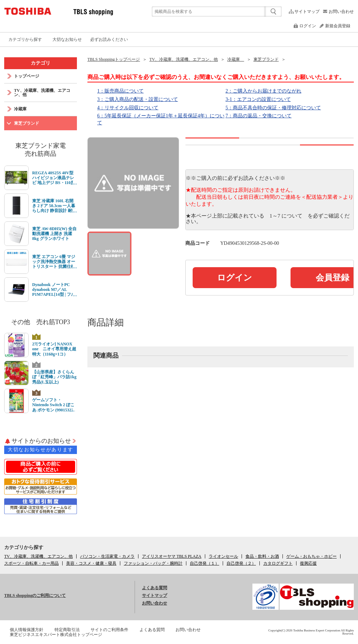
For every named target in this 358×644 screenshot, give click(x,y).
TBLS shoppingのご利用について (35, 595)
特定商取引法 (67, 630)
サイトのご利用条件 (109, 630)
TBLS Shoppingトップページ (114, 59)
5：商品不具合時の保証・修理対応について (273, 108)
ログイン (308, 26)
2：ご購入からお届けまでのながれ (263, 91)
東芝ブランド (266, 59)
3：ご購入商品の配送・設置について (138, 99)
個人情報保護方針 (27, 630)
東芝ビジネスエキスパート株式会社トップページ (56, 635)
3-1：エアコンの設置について (258, 99)
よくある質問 (155, 588)
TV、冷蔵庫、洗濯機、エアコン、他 (184, 59)
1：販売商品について (120, 91)
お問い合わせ (341, 12)
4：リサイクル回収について (128, 108)
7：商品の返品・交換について (259, 116)
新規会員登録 (338, 26)
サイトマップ (307, 12)
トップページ (27, 76)
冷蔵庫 (236, 59)
